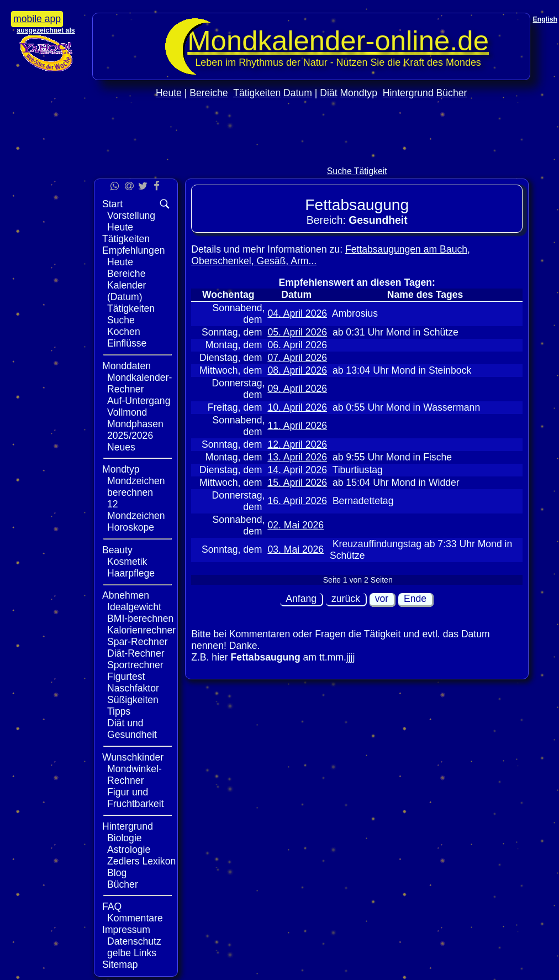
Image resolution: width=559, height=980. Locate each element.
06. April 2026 (297, 345)
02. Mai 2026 (296, 525)
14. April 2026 (297, 470)
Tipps (119, 711)
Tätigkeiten (257, 93)
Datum (298, 93)
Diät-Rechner (136, 653)
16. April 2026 (297, 501)
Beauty (117, 550)
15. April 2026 (297, 483)
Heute (169, 93)
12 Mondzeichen (136, 510)
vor (382, 599)
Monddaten (126, 366)
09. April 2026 (297, 389)
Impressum (126, 930)
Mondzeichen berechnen (136, 487)
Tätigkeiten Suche (131, 314)
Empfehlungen (133, 250)
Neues (121, 447)
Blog (117, 873)
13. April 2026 (297, 457)
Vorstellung (131, 216)
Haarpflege (131, 573)
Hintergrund (408, 93)
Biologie (125, 838)
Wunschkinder (133, 757)
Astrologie (129, 850)
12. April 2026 (297, 444)
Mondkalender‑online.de (338, 41)
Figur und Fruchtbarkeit (136, 798)
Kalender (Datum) (126, 291)
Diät (328, 93)
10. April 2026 (297, 407)
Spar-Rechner (138, 642)
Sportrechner (135, 665)
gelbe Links (132, 953)
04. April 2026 (297, 313)
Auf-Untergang (139, 401)
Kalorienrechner (141, 630)
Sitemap (120, 965)
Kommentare (135, 918)
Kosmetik (127, 562)
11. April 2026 (297, 426)
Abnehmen (126, 595)
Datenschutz (134, 941)
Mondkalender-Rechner (139, 383)
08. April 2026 (297, 370)
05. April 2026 (297, 332)
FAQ (112, 906)
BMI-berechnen (140, 619)
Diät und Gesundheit (132, 729)
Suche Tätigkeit (357, 171)
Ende (415, 599)
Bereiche (209, 93)
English (545, 19)
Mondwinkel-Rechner (135, 775)
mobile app (37, 19)
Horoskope (131, 527)
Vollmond (127, 412)
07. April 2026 (297, 358)
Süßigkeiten (133, 700)
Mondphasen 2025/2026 (135, 430)
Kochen (124, 332)
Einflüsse (127, 343)
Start (112, 204)
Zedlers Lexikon (141, 861)
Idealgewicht (134, 607)
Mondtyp (358, 93)
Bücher (452, 93)
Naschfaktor (133, 688)
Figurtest (126, 677)
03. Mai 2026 (296, 549)
